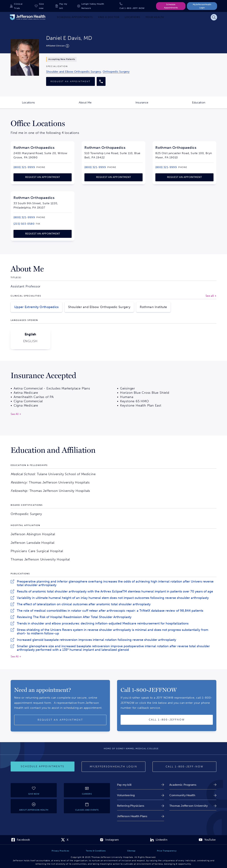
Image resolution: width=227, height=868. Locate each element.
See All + (16, 656)
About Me (96, 105)
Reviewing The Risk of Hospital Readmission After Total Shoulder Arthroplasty (74, 617)
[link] (74, 72)
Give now (41, 6)
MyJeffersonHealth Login (202, 6)
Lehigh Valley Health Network (93, 6)
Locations (39, 105)
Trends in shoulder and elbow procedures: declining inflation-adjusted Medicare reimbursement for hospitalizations (103, 623)
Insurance (153, 105)
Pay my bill (63, 6)
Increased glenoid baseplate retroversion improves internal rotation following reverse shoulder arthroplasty (96, 640)
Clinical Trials (18, 6)
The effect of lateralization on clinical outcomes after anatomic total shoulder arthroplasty (84, 604)
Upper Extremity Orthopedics (36, 307)
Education (210, 105)
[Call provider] (101, 81)
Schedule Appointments (171, 6)
